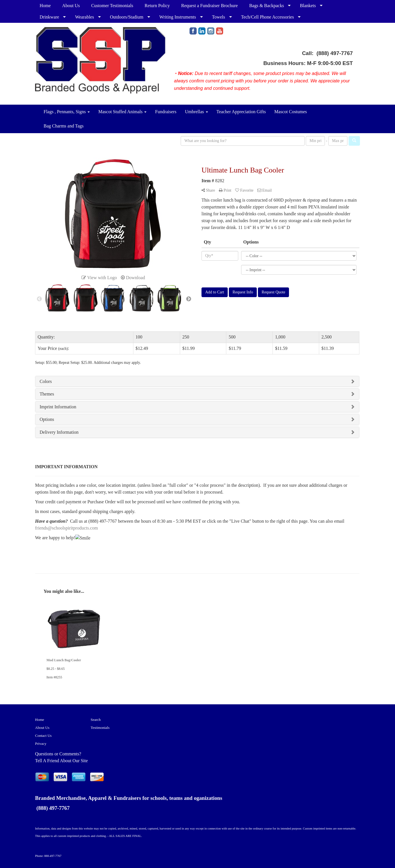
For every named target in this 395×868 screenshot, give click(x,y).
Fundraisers (166, 112)
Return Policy (157, 6)
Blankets (308, 6)
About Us (71, 6)
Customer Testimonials (112, 6)
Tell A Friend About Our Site (61, 761)
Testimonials (100, 728)
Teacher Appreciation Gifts (241, 112)
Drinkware (49, 17)
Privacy (41, 744)
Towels (219, 17)
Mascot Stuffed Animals (122, 112)
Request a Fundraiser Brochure (210, 6)
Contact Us (43, 736)
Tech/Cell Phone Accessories (268, 17)
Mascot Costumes (291, 112)
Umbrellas (197, 112)
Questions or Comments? (58, 754)
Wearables (84, 17)
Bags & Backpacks (266, 6)
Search (96, 720)
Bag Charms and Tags (64, 126)
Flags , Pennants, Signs (67, 112)
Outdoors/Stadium (127, 17)
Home (45, 6)
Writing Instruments (178, 17)
